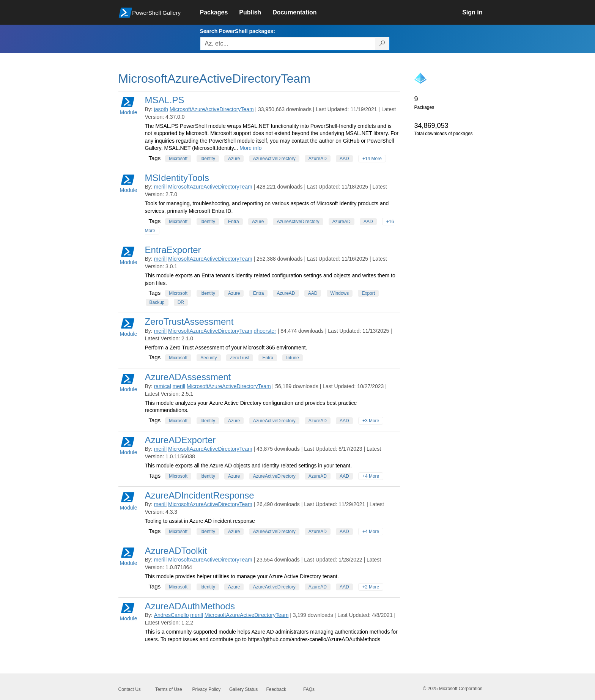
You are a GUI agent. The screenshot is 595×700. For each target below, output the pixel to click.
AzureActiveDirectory (274, 159)
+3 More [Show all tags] (371, 421)
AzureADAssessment (188, 377)
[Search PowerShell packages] (382, 44)
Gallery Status (243, 689)
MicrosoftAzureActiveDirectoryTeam (212, 109)
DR (181, 302)
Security (209, 358)
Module (129, 105)
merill (160, 187)
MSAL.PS (165, 100)
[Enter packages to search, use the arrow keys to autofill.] (288, 44)
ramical (163, 386)
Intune (292, 358)
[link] (220, 13)
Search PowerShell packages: (238, 31)
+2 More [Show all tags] (371, 587)
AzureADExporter (180, 440)
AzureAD (318, 159)
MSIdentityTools (177, 178)
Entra (234, 222)
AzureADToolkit (176, 551)
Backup (157, 302)
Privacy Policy (207, 689)
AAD (344, 159)
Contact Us (130, 689)
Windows (340, 293)
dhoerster (265, 331)
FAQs (309, 689)
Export (368, 293)
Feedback (276, 689)
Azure (234, 159)
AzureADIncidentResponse (200, 495)
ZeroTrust (240, 358)
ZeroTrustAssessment (189, 322)
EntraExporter (173, 250)
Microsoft (178, 159)
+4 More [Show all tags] (371, 476)
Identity (208, 159)
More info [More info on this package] (250, 148)
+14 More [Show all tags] (372, 159)
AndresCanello (172, 615)
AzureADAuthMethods (190, 606)
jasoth (161, 109)
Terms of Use (169, 689)
